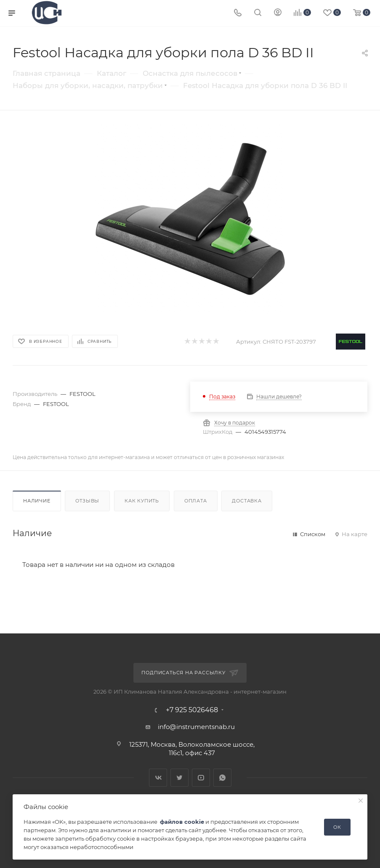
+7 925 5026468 (192, 710)
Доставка (247, 501)
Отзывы (87, 501)
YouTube (201, 778)
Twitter (179, 778)
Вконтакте (158, 778)
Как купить (142, 501)
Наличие (37, 501)
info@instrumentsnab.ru (196, 727)
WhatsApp (222, 778)
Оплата (196, 501)
